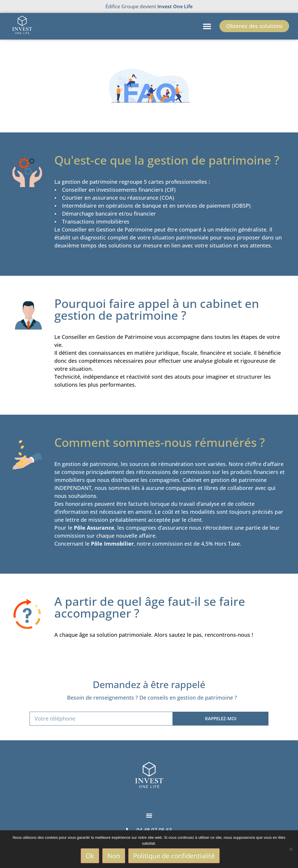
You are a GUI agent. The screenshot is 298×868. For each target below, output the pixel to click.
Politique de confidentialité (174, 856)
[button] (206, 26)
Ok (90, 856)
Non (114, 856)
